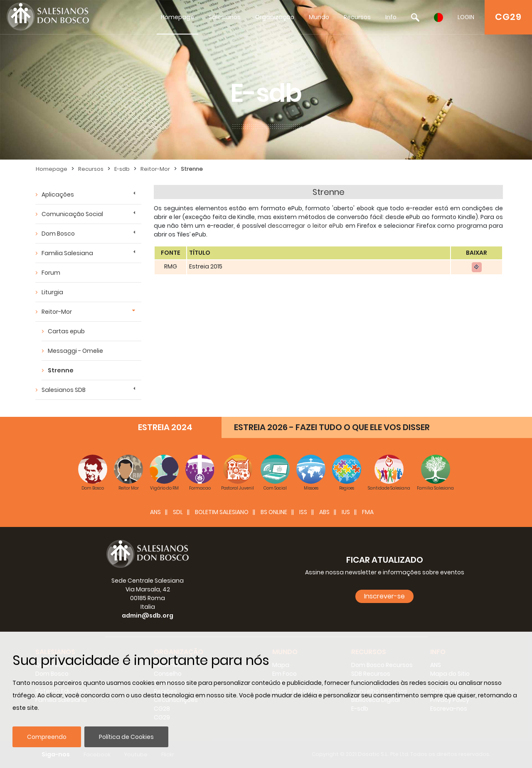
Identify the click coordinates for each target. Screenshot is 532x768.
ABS (324, 512)
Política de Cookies (126, 737)
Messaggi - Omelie (75, 351)
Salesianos (225, 17)
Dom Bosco (58, 234)
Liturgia (52, 292)
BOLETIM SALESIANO (222, 512)
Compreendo (47, 737)
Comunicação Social (72, 214)
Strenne (192, 169)
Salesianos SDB (64, 390)
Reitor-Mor (155, 169)
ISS (303, 512)
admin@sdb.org (148, 615)
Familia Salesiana (67, 253)
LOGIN (466, 17)
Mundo (319, 17)
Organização (275, 17)
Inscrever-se (384, 596)
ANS (155, 512)
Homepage (177, 17)
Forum (51, 273)
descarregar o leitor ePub (305, 226)
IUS (346, 512)
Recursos (357, 17)
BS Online (274, 512)
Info (391, 17)
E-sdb (122, 169)
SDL (178, 512)
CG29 (508, 17)
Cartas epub (66, 331)
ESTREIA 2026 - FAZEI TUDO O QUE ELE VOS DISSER (332, 427)
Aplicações (58, 194)
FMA (368, 512)
